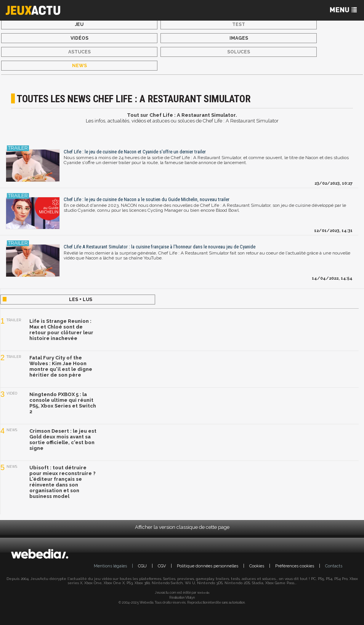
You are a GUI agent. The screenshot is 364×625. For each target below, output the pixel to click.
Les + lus (81, 300)
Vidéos (79, 38)
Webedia (203, 593)
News (79, 66)
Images (239, 38)
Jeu (79, 24)
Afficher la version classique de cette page (182, 527)
